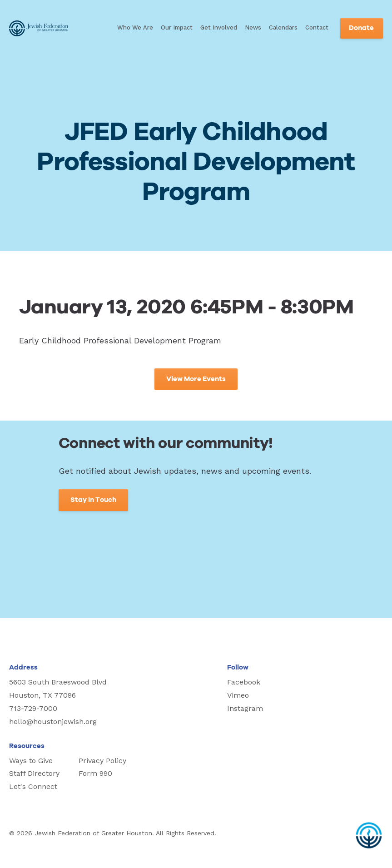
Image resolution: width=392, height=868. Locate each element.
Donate (361, 28)
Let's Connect (33, 786)
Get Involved (219, 27)
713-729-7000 (33, 708)
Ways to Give (31, 761)
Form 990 (95, 773)
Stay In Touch (93, 500)
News (253, 27)
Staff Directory (34, 773)
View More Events (196, 379)
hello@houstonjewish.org (53, 722)
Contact (317, 27)
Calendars (283, 27)
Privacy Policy (102, 761)
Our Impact (177, 27)
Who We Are (135, 27)
